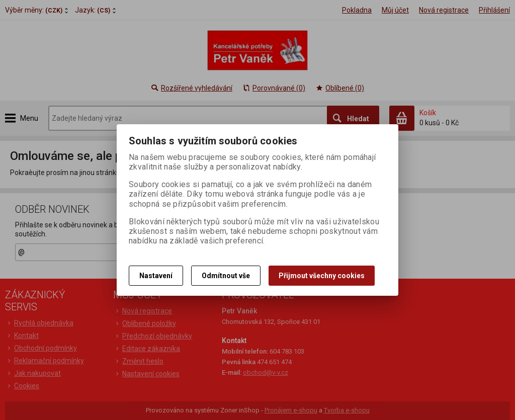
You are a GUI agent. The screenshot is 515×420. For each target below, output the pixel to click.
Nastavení (156, 276)
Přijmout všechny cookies (322, 276)
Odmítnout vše (226, 276)
